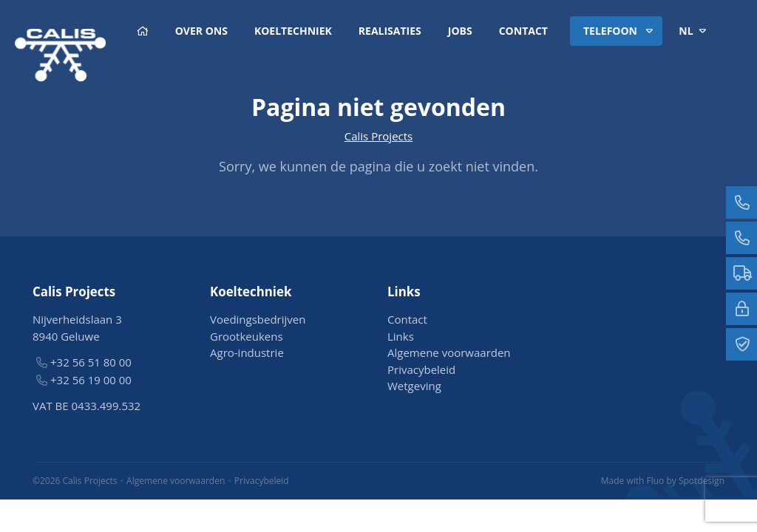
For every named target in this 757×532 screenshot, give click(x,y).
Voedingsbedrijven (258, 319)
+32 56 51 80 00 (91, 362)
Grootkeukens (247, 336)
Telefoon (621, 31)
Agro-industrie (247, 352)
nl (695, 31)
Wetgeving (414, 386)
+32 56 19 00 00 (91, 380)
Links (401, 336)
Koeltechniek (293, 31)
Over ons (201, 31)
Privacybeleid (421, 369)
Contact (523, 31)
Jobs (460, 31)
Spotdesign (702, 481)
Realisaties (390, 31)
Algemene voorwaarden (449, 352)
